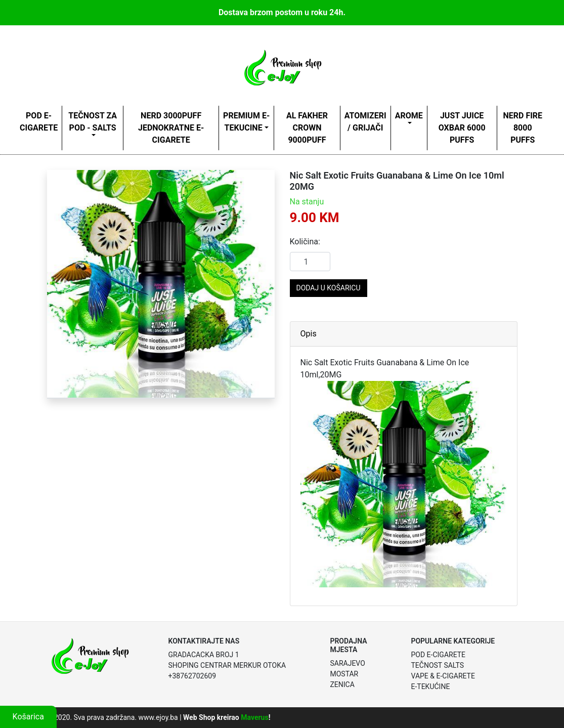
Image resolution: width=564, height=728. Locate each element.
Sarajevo (347, 663)
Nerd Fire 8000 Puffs (523, 128)
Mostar (344, 674)
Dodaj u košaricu (329, 288)
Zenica (342, 684)
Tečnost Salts (437, 665)
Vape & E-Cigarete (443, 676)
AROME (409, 116)
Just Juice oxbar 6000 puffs (462, 128)
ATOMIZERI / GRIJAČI (365, 122)
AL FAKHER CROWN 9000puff (307, 128)
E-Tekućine (430, 687)
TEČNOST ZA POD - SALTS (93, 122)
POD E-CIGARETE (39, 122)
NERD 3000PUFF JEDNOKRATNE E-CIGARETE (171, 128)
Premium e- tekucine (246, 122)
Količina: (305, 242)
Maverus (254, 717)
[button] (64, 284)
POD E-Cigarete (438, 655)
